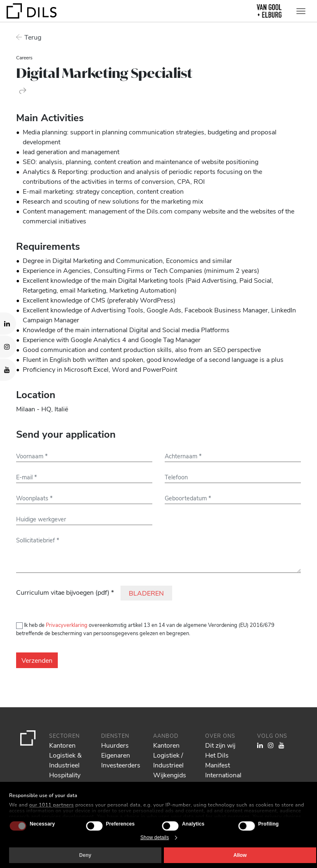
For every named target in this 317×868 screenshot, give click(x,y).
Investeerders (121, 765)
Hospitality (65, 775)
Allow (240, 855)
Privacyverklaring (67, 625)
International (223, 775)
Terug (33, 37)
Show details (155, 838)
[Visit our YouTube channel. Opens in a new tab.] (8, 370)
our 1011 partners (52, 805)
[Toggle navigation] (301, 11)
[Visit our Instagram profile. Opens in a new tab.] (8, 347)
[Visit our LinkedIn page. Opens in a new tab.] (8, 324)
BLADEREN (146, 593)
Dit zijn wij (220, 745)
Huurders (115, 745)
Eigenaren (116, 755)
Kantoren (62, 745)
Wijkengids (170, 775)
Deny (85, 855)
